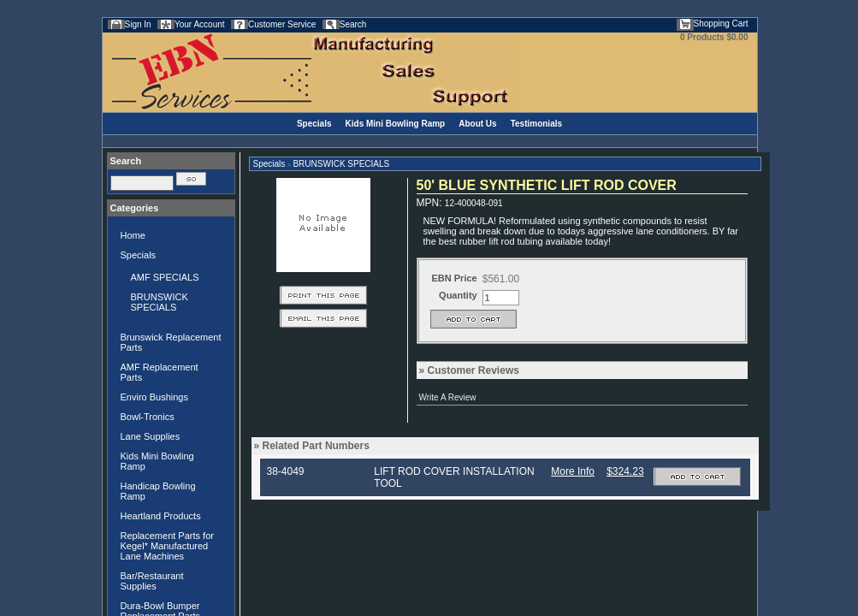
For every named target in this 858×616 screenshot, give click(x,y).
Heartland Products (161, 516)
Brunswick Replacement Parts (171, 342)
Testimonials (536, 124)
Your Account (200, 24)
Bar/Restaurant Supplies (152, 581)
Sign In (138, 24)
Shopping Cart (721, 24)
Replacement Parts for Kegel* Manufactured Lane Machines (167, 546)
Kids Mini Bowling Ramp (396, 124)
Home (133, 235)
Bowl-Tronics (148, 417)
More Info (573, 471)
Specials (314, 124)
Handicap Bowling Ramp (158, 491)
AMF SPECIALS (165, 277)
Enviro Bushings (155, 397)
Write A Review (448, 397)
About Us (477, 124)
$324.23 (625, 471)
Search (353, 24)
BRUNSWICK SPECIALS (160, 302)
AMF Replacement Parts (160, 372)
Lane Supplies (151, 436)
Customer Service (282, 24)
